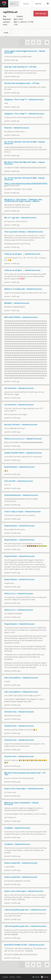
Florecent (8, 128)
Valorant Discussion (36, 100)
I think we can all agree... (14, 254)
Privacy (12, 977)
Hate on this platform (13, 678)
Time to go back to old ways (15, 232)
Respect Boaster (11, 467)
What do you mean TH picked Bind (17, 803)
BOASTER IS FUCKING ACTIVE (16, 945)
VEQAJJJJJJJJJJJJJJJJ (14, 439)
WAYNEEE (8, 303)
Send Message (41, 14)
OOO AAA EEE (10, 481)
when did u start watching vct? (16, 67)
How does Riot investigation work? (17, 83)
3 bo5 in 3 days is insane (14, 512)
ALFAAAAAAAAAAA (12, 495)
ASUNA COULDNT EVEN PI (14, 453)
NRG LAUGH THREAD (12, 317)
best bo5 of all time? (12, 425)
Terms (19, 977)
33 (47, 42)
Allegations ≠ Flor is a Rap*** (15, 100)
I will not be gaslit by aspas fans (17, 910)
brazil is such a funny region (15, 789)
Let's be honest (10, 388)
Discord (45, 977)
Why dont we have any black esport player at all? (23, 773)
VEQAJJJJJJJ (10, 594)
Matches (38, 4)
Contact (5, 977)
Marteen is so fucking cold (14, 289)
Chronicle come (10, 712)
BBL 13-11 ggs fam (12, 218)
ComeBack (8, 828)
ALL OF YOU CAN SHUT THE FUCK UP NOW (20, 142)
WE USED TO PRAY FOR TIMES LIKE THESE (20, 162)
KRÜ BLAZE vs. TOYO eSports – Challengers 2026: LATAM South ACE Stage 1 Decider (23, 200)
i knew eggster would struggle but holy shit (20, 51)
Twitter (36, 977)
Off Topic (33, 67)
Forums (26, 4)
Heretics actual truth (12, 863)
